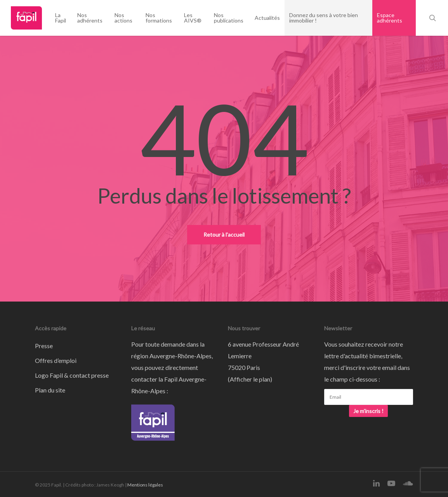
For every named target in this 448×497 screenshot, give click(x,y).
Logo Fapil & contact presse (72, 375)
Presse (44, 346)
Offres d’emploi (56, 360)
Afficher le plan (250, 379)
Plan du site (50, 390)
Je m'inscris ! (368, 411)
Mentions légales (145, 485)
